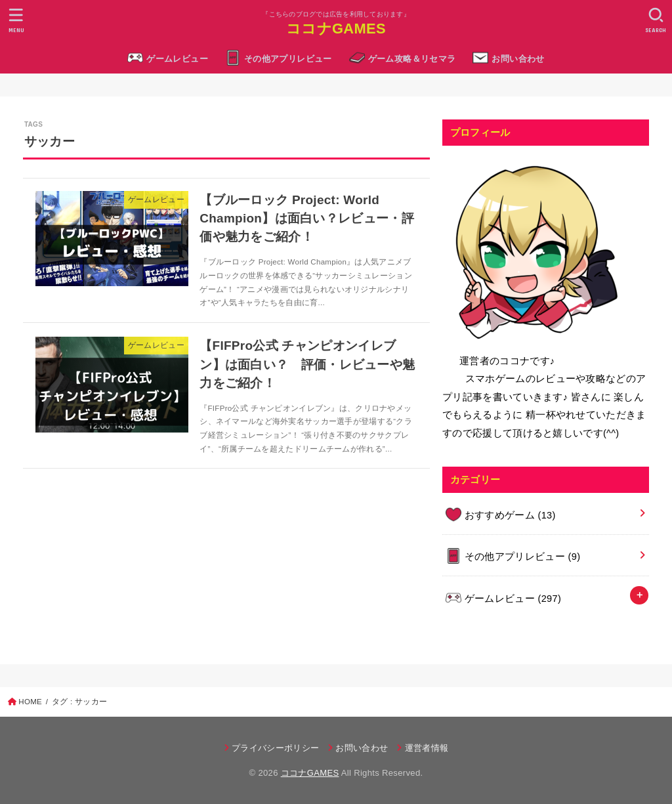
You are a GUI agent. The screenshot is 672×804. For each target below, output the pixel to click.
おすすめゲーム (510, 515)
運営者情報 (427, 748)
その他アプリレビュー (288, 59)
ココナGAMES (336, 29)
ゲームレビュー (177, 59)
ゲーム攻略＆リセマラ (412, 59)
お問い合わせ (518, 59)
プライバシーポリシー (275, 748)
